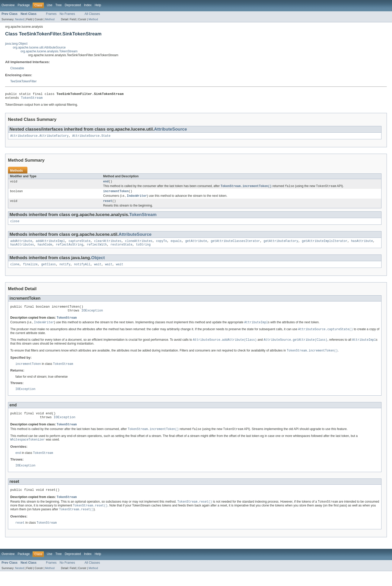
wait (98, 270)
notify (65, 270)
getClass (49, 270)
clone (15, 270)
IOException (92, 318)
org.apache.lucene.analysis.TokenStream (49, 51)
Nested (20, 19)
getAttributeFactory (281, 246)
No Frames (67, 14)
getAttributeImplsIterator (325, 246)
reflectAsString (70, 250)
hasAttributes (22, 250)
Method (50, 19)
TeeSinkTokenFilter (23, 81)
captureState (79, 246)
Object (98, 263)
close (15, 226)
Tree (59, 5)
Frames (51, 14)
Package (24, 5)
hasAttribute (362, 246)
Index (88, 5)
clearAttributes (108, 246)
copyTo (162, 246)
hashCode (45, 250)
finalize (30, 270)
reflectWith (97, 250)
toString (143, 250)
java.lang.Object (16, 44)
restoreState (121, 250)
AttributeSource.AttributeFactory (39, 138)
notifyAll (82, 270)
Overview (8, 5)
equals (176, 246)
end (106, 184)
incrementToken (116, 194)
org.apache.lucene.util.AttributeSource (39, 47)
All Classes (92, 14)
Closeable (17, 68)
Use (49, 5)
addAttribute (21, 246)
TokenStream (32, 99)
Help (98, 5)
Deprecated (73, 5)
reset (108, 205)
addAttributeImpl (51, 246)
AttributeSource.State (91, 138)
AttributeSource (171, 131)
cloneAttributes (139, 246)
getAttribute (196, 246)
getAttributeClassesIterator (235, 246)
